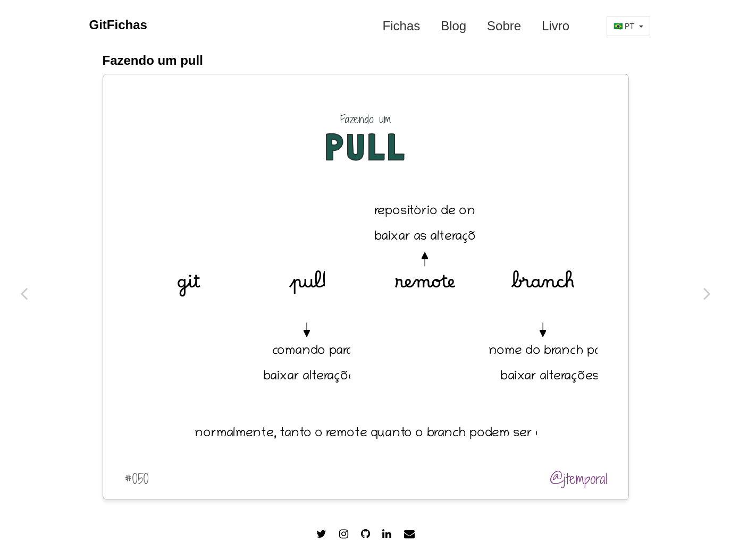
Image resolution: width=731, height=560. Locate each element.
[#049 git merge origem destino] (707, 293)
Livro (556, 26)
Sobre (504, 26)
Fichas (402, 26)
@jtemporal (578, 479)
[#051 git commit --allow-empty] (24, 293)
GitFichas (118, 25)
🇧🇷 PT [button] (628, 26)
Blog (453, 26)
